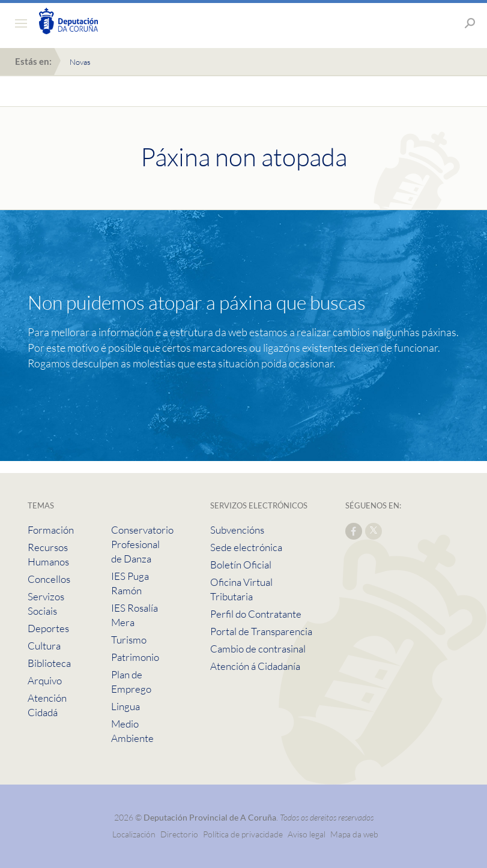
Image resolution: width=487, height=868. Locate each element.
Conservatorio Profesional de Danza (142, 544)
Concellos (49, 579)
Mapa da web (354, 834)
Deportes (48, 628)
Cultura (44, 646)
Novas (80, 62)
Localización (134, 834)
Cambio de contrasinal (258, 649)
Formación (51, 530)
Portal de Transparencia (261, 631)
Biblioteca (49, 663)
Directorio (179, 834)
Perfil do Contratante (256, 614)
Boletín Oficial (241, 565)
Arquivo (45, 680)
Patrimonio (135, 657)
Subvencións (237, 530)
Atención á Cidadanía (255, 666)
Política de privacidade (244, 834)
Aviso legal (307, 834)
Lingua (126, 706)
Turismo (129, 640)
